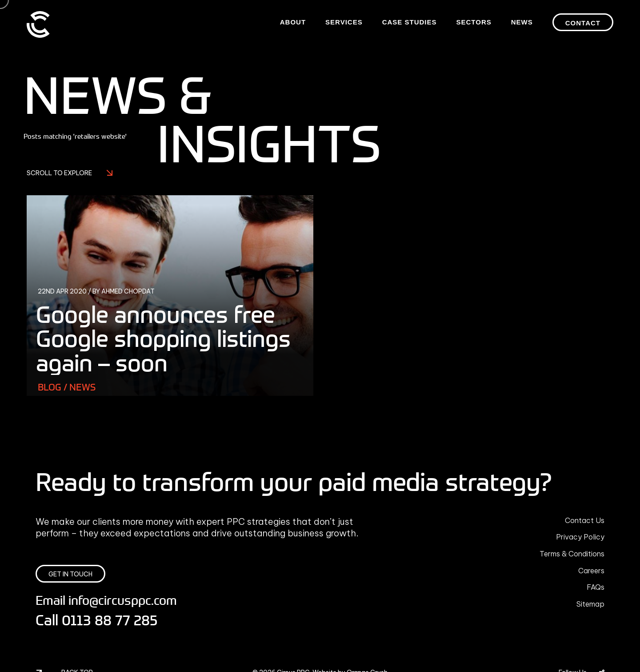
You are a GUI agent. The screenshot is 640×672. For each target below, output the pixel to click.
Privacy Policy (580, 537)
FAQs (596, 587)
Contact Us (585, 520)
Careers (591, 571)
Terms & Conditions (572, 554)
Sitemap (590, 604)
